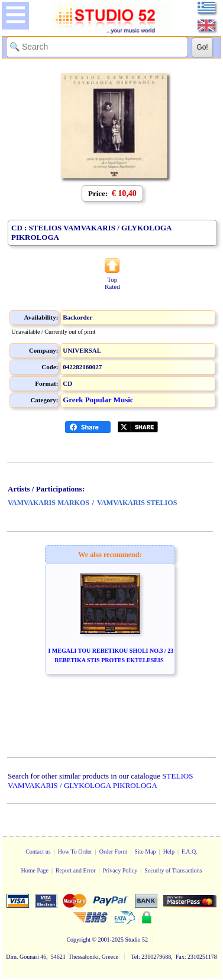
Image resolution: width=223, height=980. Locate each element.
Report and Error (76, 870)
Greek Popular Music (98, 400)
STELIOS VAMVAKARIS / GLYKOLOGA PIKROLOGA (100, 781)
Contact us (38, 852)
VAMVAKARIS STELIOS (137, 503)
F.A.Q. (190, 852)
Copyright (78, 940)
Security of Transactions (173, 870)
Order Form (114, 852)
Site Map (145, 852)
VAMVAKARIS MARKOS (49, 503)
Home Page (34, 870)
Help (169, 852)
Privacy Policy (120, 870)
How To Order (75, 852)
